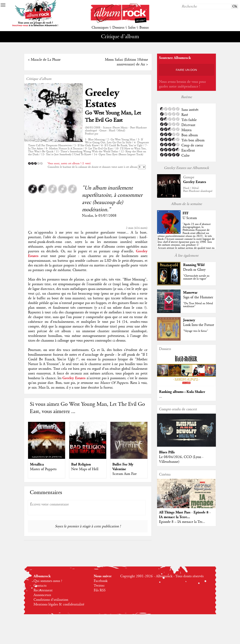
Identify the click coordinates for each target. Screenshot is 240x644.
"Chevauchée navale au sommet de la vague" (196, 277)
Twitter (99, 586)
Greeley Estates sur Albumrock (186, 168)
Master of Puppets (43, 469)
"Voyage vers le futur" (196, 331)
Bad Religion (81, 464)
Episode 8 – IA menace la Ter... (182, 522)
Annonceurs (42, 595)
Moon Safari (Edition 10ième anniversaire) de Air (126, 62)
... (160, 397)
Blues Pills (167, 452)
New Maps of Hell (85, 469)
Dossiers (118, 28)
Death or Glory (194, 270)
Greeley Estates (102, 98)
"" (186, 239)
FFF (185, 213)
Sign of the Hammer (198, 297)
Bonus (144, 28)
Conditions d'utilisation (51, 600)
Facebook (101, 581)
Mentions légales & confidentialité (59, 604)
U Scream (190, 218)
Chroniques (100, 28)
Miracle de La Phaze (46, 60)
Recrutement (43, 590)
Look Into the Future (199, 325)
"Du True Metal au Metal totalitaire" (198, 305)
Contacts (40, 586)
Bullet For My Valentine (123, 467)
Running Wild (194, 265)
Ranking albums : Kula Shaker (182, 392)
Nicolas (87, 216)
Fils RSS (100, 590)
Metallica (37, 464)
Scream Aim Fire (125, 474)
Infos (132, 28)
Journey (189, 320)
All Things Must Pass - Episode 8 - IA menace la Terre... (185, 515)
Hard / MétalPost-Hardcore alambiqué (198, 190)
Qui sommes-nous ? (48, 581)
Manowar (190, 293)
